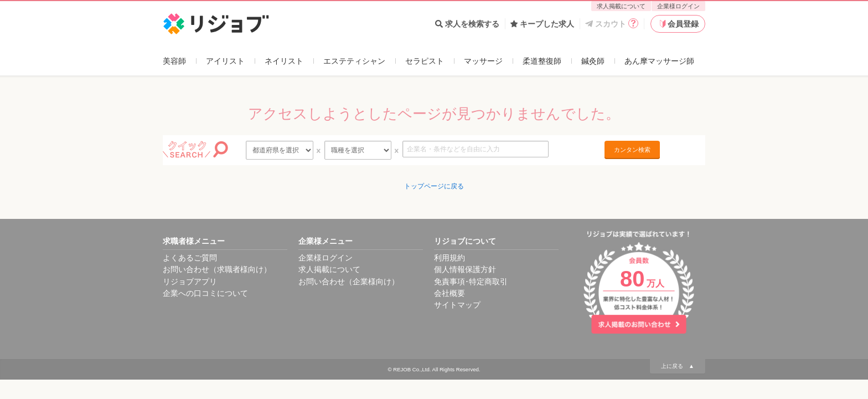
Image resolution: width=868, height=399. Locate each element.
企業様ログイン (678, 6)
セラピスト (425, 61)
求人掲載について (621, 6)
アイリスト (225, 61)
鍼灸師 (593, 61)
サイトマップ (457, 305)
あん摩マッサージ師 (659, 61)
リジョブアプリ (190, 282)
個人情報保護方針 (465, 269)
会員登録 (678, 24)
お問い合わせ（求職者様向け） (217, 269)
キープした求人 (542, 24)
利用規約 (449, 258)
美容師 (174, 61)
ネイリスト (284, 61)
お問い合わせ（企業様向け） (349, 282)
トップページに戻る (434, 186)
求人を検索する (467, 24)
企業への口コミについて (205, 293)
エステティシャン (354, 61)
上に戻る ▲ (678, 366)
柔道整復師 (542, 61)
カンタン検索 (632, 150)
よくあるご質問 (190, 258)
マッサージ (483, 61)
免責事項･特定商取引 (471, 282)
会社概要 (449, 293)
